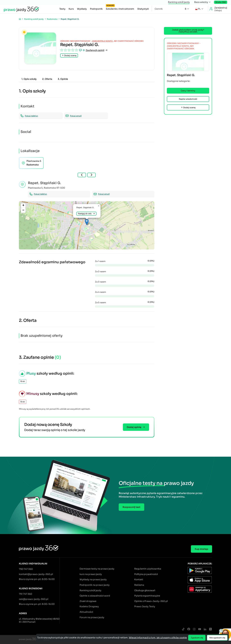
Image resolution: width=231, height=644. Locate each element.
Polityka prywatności (146, 574)
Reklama (139, 585)
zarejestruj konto (102, 41)
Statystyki (143, 9)
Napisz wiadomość (188, 99)
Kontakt (139, 579)
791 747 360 (26, 594)
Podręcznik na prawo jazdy (95, 585)
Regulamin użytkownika (148, 569)
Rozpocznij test (131, 507)
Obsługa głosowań (145, 590)
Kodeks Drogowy (89, 606)
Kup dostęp (201, 549)
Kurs (71, 9)
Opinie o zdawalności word (95, 596)
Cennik (159, 9)
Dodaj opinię (136, 427)
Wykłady (82, 9)
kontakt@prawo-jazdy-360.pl (36, 574)
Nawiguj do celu (86, 214)
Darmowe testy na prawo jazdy (97, 569)
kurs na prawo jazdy (91, 574)
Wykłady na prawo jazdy (93, 579)
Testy (62, 9)
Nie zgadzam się (217, 638)
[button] (87, 222)
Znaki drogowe (88, 601)
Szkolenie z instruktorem (120, 8)
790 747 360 (26, 569)
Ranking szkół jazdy (179, 2)
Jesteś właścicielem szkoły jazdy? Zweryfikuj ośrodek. (188, 31)
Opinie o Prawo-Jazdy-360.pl (151, 601)
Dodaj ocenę (69, 55)
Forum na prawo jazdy (92, 617)
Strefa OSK (221, 2)
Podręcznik (96, 9)
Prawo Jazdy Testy (145, 606)
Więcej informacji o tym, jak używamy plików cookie (158, 638)
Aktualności (86, 612)
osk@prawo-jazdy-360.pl (34, 599)
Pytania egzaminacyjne (147, 596)
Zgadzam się (197, 638)
